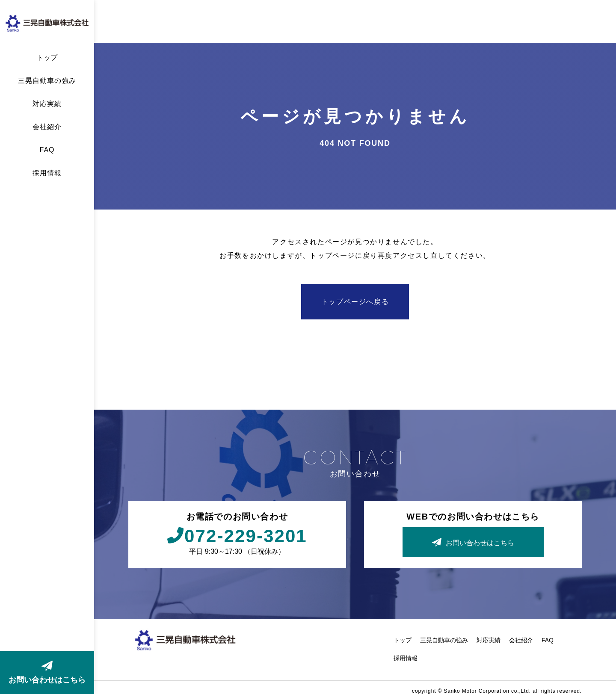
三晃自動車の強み (47, 81)
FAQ (47, 150)
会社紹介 (47, 127)
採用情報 (47, 173)
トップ (47, 58)
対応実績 (47, 104)
